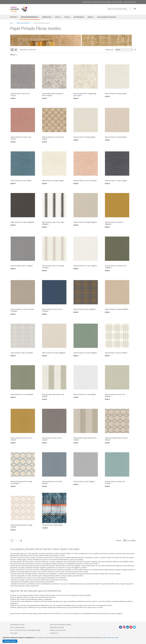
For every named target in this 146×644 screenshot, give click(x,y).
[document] (73, 640)
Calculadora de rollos (17, 625)
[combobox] (120, 9)
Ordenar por (109, 50)
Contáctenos (54, 633)
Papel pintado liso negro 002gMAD (22, 222)
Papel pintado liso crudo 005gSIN (85, 394)
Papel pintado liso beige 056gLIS (53, 181)
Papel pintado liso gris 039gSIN (84, 481)
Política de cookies (113, 638)
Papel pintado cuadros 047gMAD (22, 353)
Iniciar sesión (117, 2)
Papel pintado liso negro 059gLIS (116, 181)
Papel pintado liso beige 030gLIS (116, 93)
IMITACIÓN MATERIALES (23, 23)
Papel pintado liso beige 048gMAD (54, 353)
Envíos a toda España (17, 627)
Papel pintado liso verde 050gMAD (85, 353)
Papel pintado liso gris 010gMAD (22, 266)
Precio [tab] (13, 55)
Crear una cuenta (130, 2)
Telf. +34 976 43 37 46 (17, 630)
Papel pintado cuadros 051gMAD (116, 353)
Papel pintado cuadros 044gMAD (85, 309)
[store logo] (19, 9)
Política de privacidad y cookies (60, 625)
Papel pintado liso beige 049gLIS (116, 137)
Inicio (12, 23)
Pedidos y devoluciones (58, 630)
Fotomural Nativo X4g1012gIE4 (52, 525)
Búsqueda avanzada (57, 627)
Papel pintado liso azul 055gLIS (21, 181)
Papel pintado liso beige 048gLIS (84, 137)
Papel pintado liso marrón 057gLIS (85, 181)
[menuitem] (14, 17)
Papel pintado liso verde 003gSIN (22, 394)
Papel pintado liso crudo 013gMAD (85, 266)
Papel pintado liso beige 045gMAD (117, 309)
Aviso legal (14, 633)
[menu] (73, 17)
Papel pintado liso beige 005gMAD (85, 222)
